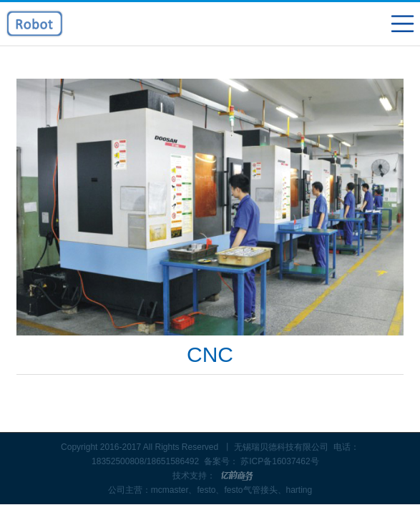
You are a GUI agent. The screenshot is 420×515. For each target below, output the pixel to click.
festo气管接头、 (255, 490)
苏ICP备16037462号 (279, 461)
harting (299, 490)
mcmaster (170, 490)
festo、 (210, 490)
